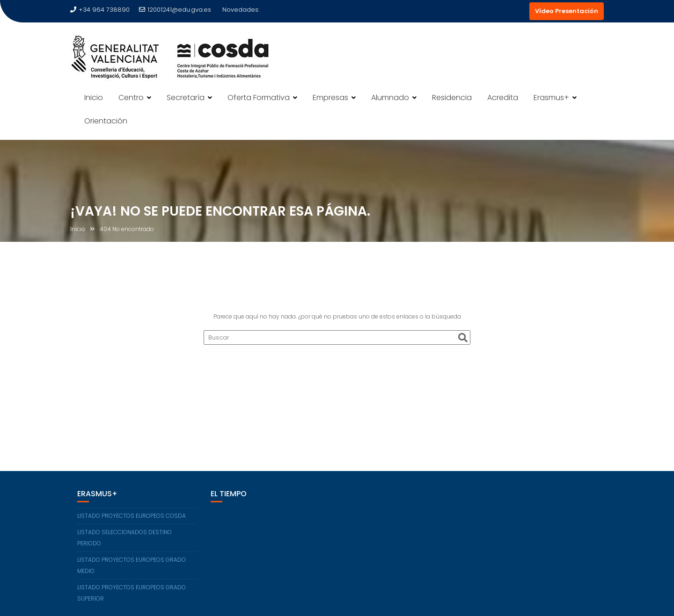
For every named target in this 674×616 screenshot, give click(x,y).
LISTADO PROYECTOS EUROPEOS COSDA (132, 516)
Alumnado (390, 98)
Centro (131, 98)
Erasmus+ (551, 98)
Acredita (503, 98)
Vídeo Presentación (567, 11)
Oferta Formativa (259, 98)
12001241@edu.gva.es (175, 10)
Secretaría (186, 98)
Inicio (94, 98)
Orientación (106, 121)
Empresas (330, 98)
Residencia (452, 98)
